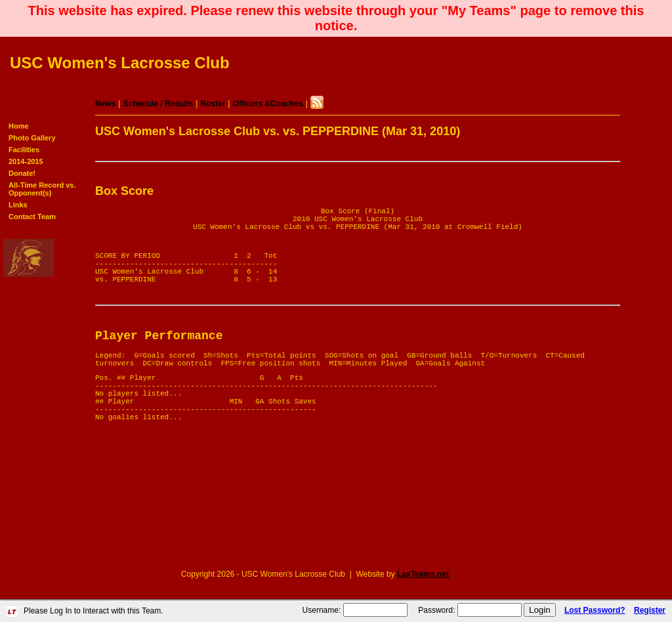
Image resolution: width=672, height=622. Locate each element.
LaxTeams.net (423, 574)
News (105, 104)
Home (19, 126)
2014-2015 (26, 161)
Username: (322, 610)
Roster (213, 104)
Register (650, 610)
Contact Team (32, 217)
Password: (436, 610)
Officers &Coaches (267, 104)
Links (18, 205)
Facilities (24, 150)
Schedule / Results (158, 104)
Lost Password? (595, 610)
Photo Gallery (32, 138)
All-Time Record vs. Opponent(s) (42, 189)
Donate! (22, 173)
